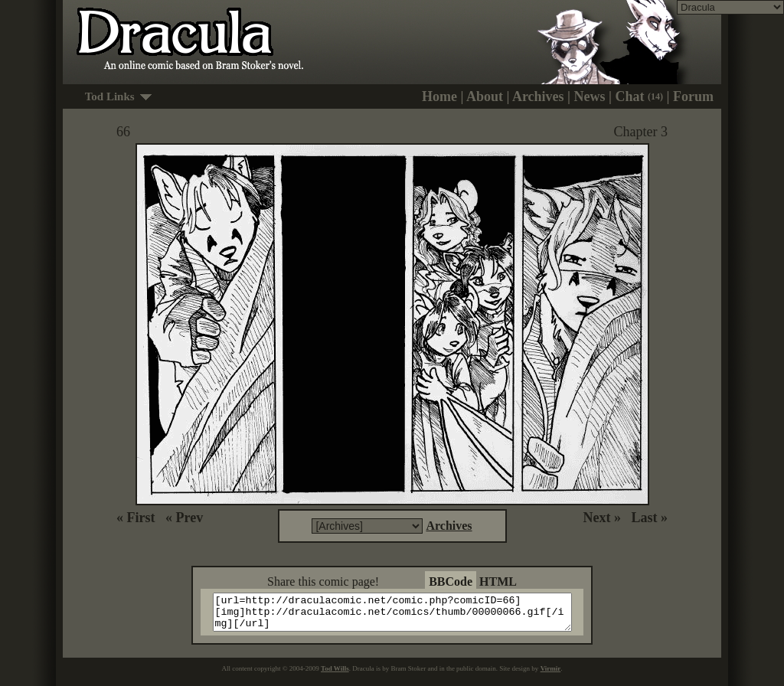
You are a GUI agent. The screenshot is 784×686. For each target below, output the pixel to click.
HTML (498, 581)
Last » (649, 518)
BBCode (451, 581)
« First (136, 518)
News (590, 96)
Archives (538, 96)
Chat (640, 96)
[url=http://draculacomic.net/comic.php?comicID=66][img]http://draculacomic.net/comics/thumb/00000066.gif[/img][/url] (402, 616)
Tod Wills (335, 675)
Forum (693, 96)
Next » (602, 518)
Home (439, 96)
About (485, 96)
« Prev (184, 518)
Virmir (551, 675)
